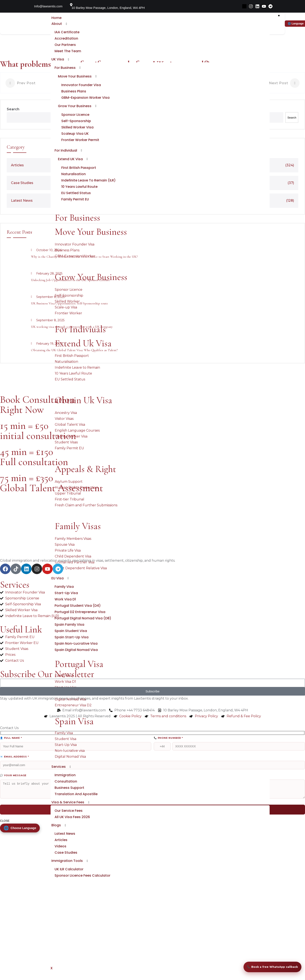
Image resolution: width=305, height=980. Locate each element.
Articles (61, 849)
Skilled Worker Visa (77, 127)
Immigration (65, 784)
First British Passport (78, 168)
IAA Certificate (67, 32)
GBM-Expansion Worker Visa (85, 98)
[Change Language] (20, 831)
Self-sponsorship (76, 121)
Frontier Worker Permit (80, 140)
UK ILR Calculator (69, 878)
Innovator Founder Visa (81, 85)
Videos (60, 855)
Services (58, 775)
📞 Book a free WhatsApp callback (268, 957)
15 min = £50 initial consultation (38, 431)
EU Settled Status (76, 193)
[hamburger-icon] (279, 16)
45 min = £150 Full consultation (34, 457)
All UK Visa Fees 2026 (72, 826)
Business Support (69, 797)
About (56, 24)
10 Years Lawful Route (79, 187)
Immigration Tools (66, 870)
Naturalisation (73, 174)
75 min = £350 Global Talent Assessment (52, 483)
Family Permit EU (75, 199)
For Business (65, 68)
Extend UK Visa (70, 159)
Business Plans (73, 91)
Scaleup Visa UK (75, 134)
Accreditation (66, 38)
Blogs (56, 834)
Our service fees (68, 819)
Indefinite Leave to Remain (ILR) (88, 180)
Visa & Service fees (67, 811)
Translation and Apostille (76, 803)
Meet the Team (67, 51)
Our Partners (65, 45)
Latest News (64, 842)
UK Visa (57, 59)
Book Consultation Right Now (37, 405)
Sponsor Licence (75, 115)
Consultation (65, 790)
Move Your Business (74, 76)
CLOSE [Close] (5, 823)
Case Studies (66, 861)
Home (56, 18)
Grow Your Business (74, 106)
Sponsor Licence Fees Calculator (82, 884)
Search (13, 109)
